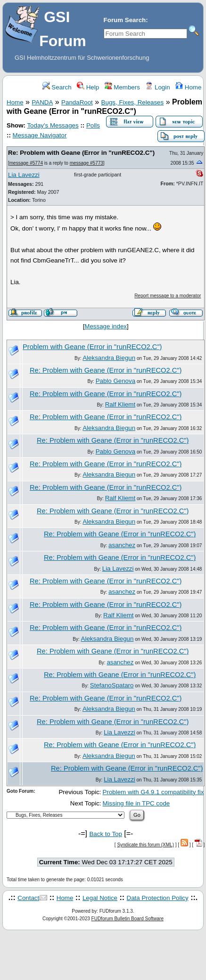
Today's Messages (53, 125)
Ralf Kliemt (120, 404)
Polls (93, 125)
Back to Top (105, 834)
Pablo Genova (115, 381)
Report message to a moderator (168, 296)
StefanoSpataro (112, 685)
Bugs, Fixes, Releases (133, 102)
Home (188, 87)
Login (157, 87)
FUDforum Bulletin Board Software (128, 919)
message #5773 (87, 163)
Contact (28, 898)
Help (88, 87)
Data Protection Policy (158, 898)
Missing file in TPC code (136, 803)
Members (122, 87)
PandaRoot (77, 102)
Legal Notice (100, 898)
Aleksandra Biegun (109, 358)
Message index (106, 326)
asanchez (122, 545)
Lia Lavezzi (24, 175)
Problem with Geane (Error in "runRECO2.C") (92, 347)
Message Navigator (40, 135)
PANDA (42, 102)
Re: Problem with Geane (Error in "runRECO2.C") (81, 153)
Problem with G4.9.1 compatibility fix (153, 792)
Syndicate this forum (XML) (145, 845)
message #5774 (26, 163)
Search (57, 87)
